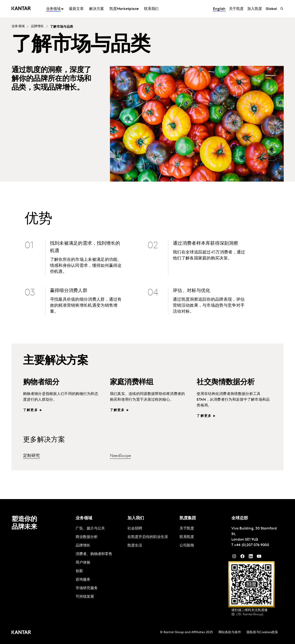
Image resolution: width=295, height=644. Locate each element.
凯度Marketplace (124, 9)
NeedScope (121, 456)
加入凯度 (255, 9)
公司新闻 (187, 546)
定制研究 (31, 456)
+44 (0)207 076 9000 (252, 545)
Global (271, 9)
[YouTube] (251, 557)
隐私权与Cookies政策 (262, 632)
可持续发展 (85, 597)
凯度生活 (135, 546)
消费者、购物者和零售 (94, 554)
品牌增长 (37, 26)
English (219, 9)
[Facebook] (242, 557)
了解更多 (31, 410)
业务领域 (53, 9)
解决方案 (97, 9)
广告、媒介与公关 (90, 529)
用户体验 (83, 563)
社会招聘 (135, 529)
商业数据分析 (87, 537)
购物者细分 (41, 382)
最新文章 (76, 9)
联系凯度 (187, 537)
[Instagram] (234, 557)
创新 (79, 571)
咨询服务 (83, 580)
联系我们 (151, 9)
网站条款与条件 (230, 632)
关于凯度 (236, 9)
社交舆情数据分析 (226, 382)
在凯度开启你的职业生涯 (148, 537)
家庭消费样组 (132, 382)
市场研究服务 (87, 588)
